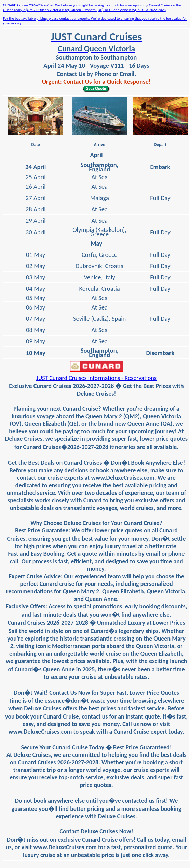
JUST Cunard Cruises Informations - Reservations (96, 378)
